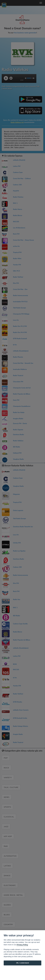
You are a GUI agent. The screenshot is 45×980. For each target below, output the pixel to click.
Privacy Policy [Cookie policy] (22, 945)
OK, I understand (22, 963)
